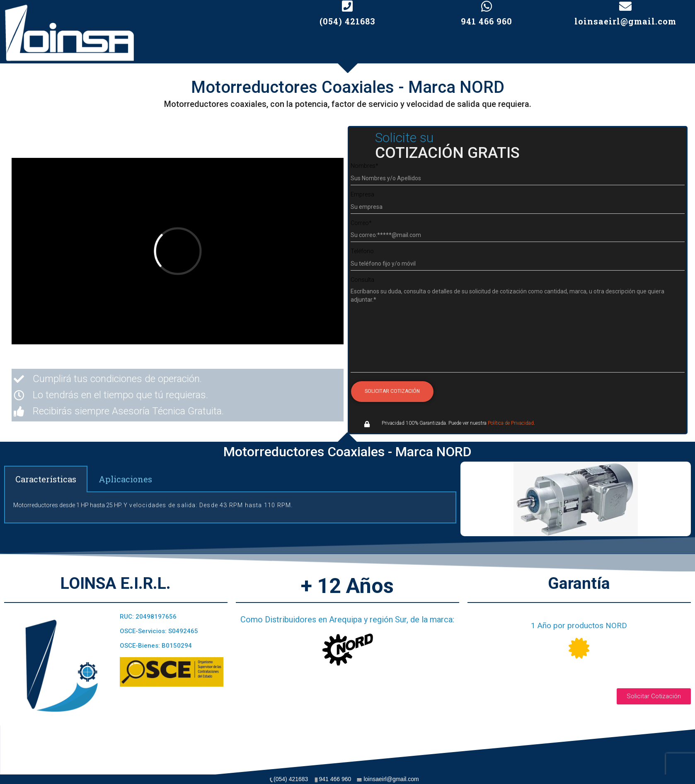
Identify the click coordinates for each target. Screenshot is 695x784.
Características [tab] (46, 479)
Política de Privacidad (511, 423)
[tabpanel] (230, 508)
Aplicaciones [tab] (125, 479)
